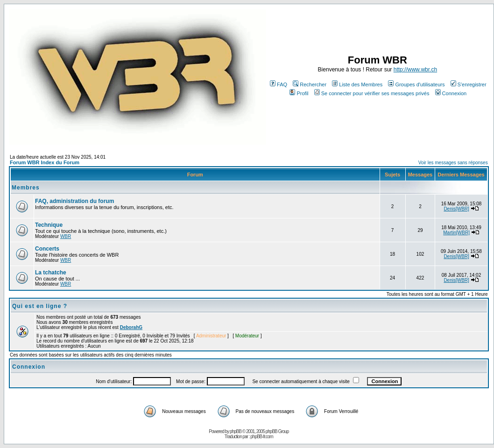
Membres (26, 188)
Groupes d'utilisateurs (416, 84)
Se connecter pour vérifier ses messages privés (372, 93)
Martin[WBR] (456, 233)
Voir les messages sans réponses (453, 163)
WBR (66, 236)
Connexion (451, 93)
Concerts (47, 249)
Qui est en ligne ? (40, 306)
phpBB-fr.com (262, 437)
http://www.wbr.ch (415, 70)
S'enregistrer (469, 84)
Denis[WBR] (456, 209)
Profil (299, 93)
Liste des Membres (357, 84)
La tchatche (51, 273)
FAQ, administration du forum (74, 201)
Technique (49, 225)
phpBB (236, 431)
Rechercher (310, 84)
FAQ (279, 84)
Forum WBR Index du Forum (45, 162)
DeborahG (131, 327)
